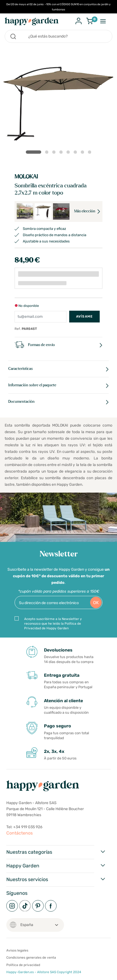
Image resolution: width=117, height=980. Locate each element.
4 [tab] (62, 153)
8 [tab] (91, 153)
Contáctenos (19, 833)
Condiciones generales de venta (31, 958)
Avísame (84, 316)
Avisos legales (17, 950)
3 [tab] (55, 153)
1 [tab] (34, 152)
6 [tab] (76, 153)
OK (96, 603)
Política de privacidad (23, 965)
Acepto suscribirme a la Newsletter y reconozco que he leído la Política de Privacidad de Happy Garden (53, 624)
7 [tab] (83, 153)
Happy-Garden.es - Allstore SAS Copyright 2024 (44, 972)
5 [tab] (69, 153)
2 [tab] (48, 153)
